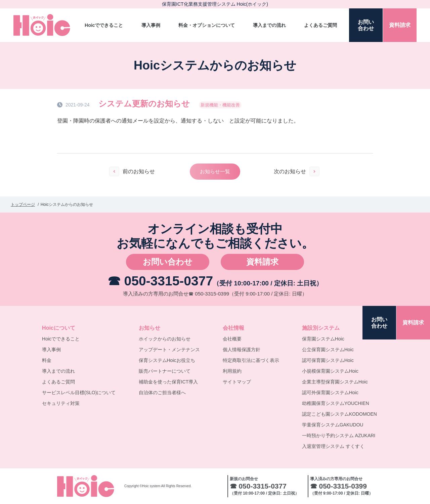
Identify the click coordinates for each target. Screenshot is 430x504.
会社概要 (232, 339)
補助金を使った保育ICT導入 (168, 382)
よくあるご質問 (320, 25)
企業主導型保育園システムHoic (335, 382)
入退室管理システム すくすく (333, 446)
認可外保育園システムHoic (330, 393)
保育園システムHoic (323, 339)
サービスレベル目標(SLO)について (79, 393)
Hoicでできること (104, 25)
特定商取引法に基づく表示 (251, 360)
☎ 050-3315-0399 (209, 294)
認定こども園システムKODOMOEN (339, 414)
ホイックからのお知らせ (165, 339)
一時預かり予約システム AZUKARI (339, 436)
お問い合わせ (168, 262)
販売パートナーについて (165, 371)
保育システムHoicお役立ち (167, 360)
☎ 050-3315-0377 (160, 281)
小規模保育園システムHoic (330, 371)
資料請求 (262, 262)
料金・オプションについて (207, 25)
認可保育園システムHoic (328, 360)
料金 (47, 360)
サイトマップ (237, 382)
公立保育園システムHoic (328, 350)
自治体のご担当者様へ (162, 393)
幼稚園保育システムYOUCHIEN (336, 403)
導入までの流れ (269, 25)
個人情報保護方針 (242, 350)
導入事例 (151, 25)
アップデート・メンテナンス (169, 350)
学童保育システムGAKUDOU (333, 425)
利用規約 (232, 371)
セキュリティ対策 (61, 403)
